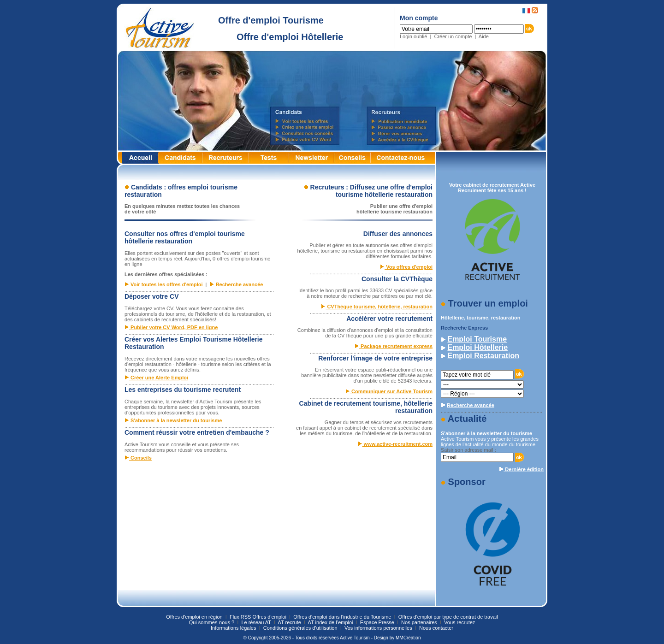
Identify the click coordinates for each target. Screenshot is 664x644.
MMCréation (408, 638)
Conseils (138, 458)
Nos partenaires (420, 622)
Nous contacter (436, 628)
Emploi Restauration (483, 356)
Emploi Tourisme (477, 339)
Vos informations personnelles (379, 628)
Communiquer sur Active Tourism (389, 391)
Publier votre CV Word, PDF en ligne (171, 327)
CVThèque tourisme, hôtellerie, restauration (377, 307)
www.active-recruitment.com (395, 444)
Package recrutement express (394, 346)
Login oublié (414, 36)
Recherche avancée (237, 284)
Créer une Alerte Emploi (156, 378)
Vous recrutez (459, 622)
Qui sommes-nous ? (212, 622)
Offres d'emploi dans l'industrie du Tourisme (342, 617)
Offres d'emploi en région (194, 617)
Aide (484, 36)
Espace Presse (378, 622)
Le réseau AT (257, 622)
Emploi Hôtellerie (477, 347)
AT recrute (290, 622)
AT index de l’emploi (331, 622)
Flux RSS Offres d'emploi (258, 617)
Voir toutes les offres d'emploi (164, 284)
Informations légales (234, 628)
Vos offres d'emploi (406, 267)
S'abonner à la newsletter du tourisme (173, 420)
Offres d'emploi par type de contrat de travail (448, 617)
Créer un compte (454, 36)
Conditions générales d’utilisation (301, 628)
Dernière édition (521, 469)
